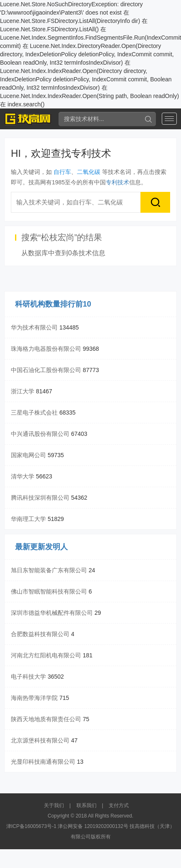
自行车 (62, 172)
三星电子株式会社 (34, 413)
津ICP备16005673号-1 (31, 826)
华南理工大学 (28, 519)
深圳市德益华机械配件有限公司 (52, 613)
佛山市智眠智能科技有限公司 (49, 591)
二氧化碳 (89, 172)
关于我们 (54, 805)
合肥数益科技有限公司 (40, 634)
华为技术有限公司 (34, 327)
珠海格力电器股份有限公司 (46, 349)
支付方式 (119, 805)
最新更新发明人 (41, 547)
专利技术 (117, 182)
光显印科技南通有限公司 (43, 762)
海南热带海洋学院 (34, 698)
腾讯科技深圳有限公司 (40, 498)
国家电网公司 (28, 455)
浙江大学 (23, 391)
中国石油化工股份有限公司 (46, 370)
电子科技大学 (28, 677)
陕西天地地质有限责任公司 (46, 719)
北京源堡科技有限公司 (40, 740)
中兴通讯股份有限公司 (40, 434)
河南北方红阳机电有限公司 (46, 655)
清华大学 (23, 476)
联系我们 (87, 805)
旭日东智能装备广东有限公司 (49, 570)
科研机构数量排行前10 (53, 304)
